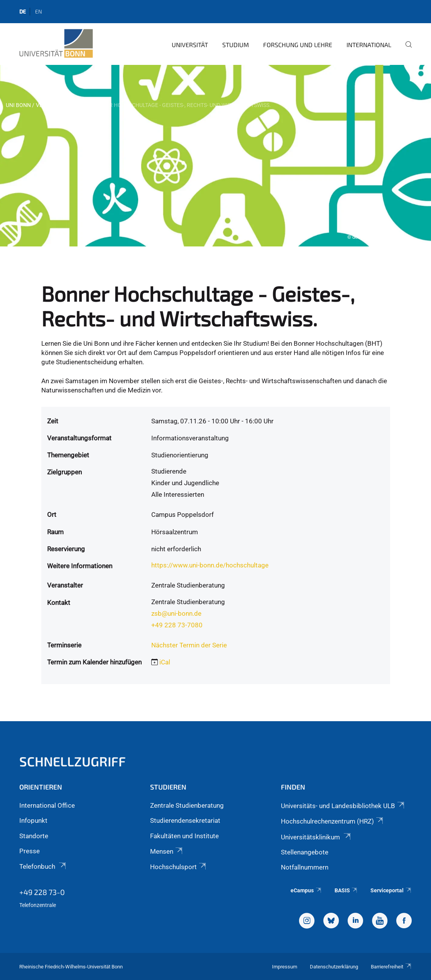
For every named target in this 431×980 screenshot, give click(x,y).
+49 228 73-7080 (177, 625)
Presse (30, 851)
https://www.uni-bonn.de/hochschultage (210, 565)
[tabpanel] (215, 156)
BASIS (346, 890)
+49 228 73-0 (42, 892)
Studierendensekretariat (185, 820)
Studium (236, 45)
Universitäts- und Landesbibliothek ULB (343, 806)
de (23, 11)
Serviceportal (391, 890)
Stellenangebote (305, 852)
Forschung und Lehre (298, 45)
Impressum (285, 967)
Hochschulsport (179, 867)
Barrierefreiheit (391, 967)
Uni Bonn (18, 105)
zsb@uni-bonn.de (176, 613)
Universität (190, 45)
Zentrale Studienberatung (187, 805)
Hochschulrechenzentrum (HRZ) (333, 821)
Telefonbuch (43, 866)
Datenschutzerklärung (334, 967)
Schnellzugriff (73, 761)
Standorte (34, 836)
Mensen (167, 851)
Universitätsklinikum (316, 837)
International (369, 45)
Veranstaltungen (61, 105)
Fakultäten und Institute (184, 836)
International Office (47, 805)
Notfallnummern (305, 867)
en (39, 11)
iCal (165, 662)
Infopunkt (33, 820)
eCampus (306, 890)
